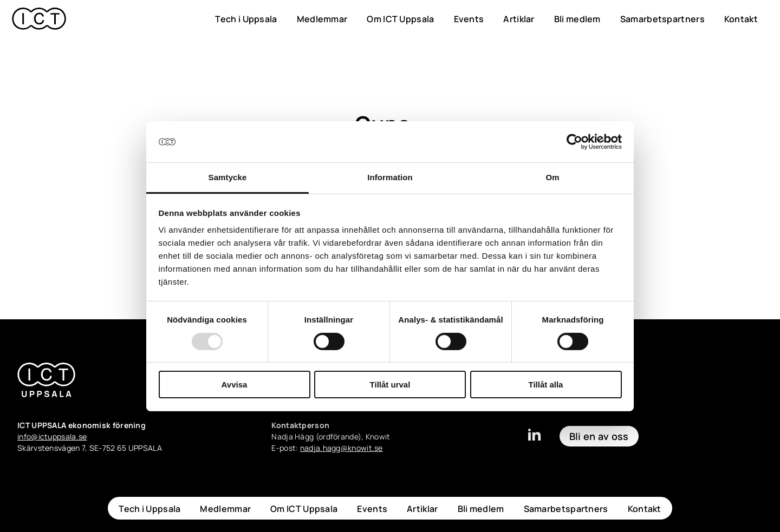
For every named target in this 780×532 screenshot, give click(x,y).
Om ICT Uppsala (400, 19)
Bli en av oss (599, 436)
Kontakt (741, 19)
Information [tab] (390, 177)
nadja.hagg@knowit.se (342, 448)
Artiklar (519, 19)
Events (469, 19)
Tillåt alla (546, 385)
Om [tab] (552, 177)
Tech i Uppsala (246, 19)
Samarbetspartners (662, 19)
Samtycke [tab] (228, 177)
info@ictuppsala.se (52, 436)
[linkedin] (534, 439)
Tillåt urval (390, 385)
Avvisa (235, 385)
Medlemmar (322, 19)
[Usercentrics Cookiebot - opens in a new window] (574, 142)
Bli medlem (577, 19)
